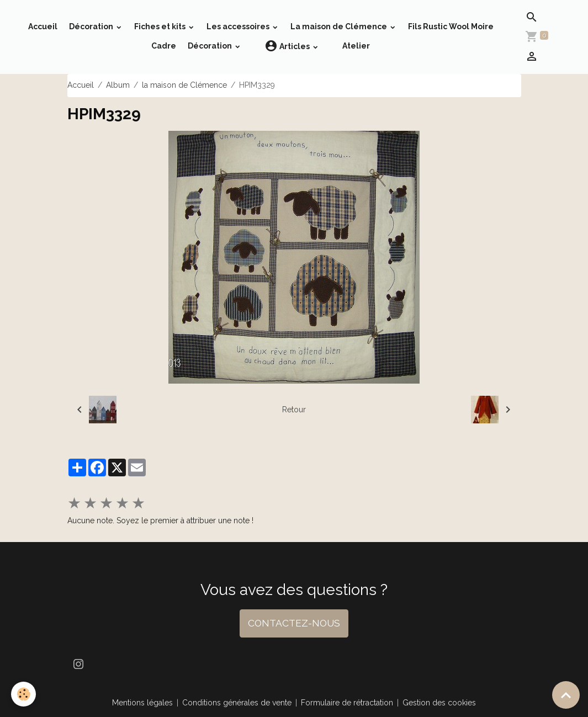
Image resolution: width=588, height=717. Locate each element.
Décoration (92, 26)
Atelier (356, 46)
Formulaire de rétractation (347, 703)
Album (118, 85)
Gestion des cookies (439, 703)
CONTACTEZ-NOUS (294, 623)
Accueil (43, 26)
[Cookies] (23, 694)
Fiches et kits (161, 26)
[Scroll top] (566, 695)
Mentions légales (142, 703)
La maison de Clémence (340, 26)
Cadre (164, 46)
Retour (294, 410)
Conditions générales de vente (237, 703)
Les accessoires (239, 26)
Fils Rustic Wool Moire (451, 26)
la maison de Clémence (184, 85)
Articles (288, 46)
